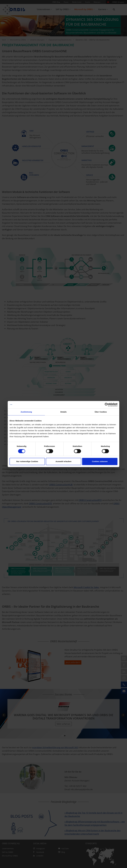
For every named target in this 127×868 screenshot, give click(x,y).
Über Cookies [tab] (101, 412)
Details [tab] (63, 412)
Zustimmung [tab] (26, 412)
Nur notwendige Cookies (27, 461)
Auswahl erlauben (63, 461)
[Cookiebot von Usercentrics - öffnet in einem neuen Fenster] (107, 405)
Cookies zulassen (100, 461)
